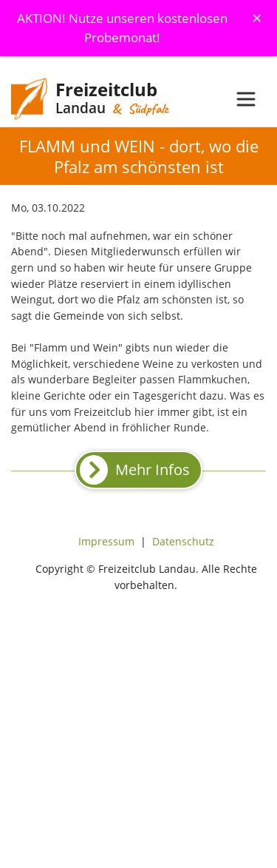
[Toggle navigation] (246, 99)
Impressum (106, 541)
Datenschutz (183, 541)
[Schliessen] (257, 18)
